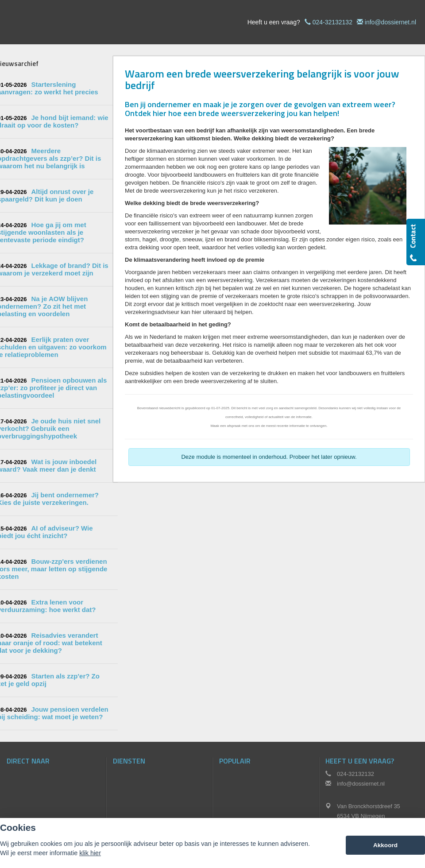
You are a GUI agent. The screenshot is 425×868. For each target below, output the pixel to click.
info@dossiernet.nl (390, 22)
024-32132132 (332, 22)
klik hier (90, 853)
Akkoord (385, 845)
